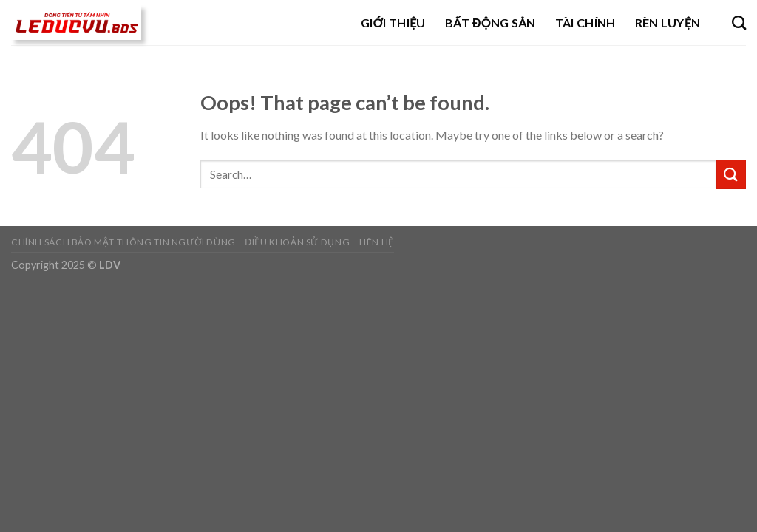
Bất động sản (490, 23)
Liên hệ (377, 242)
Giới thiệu (393, 23)
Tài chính (585, 23)
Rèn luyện (668, 23)
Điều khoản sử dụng (297, 242)
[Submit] (731, 174)
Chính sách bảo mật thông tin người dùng (123, 242)
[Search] (739, 23)
